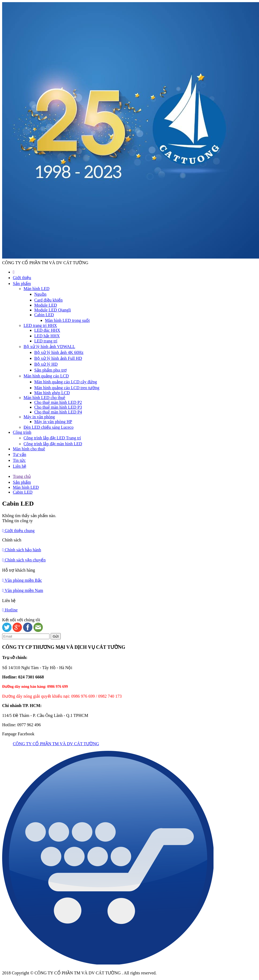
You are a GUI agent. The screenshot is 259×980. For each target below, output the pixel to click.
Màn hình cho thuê (29, 449)
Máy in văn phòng (39, 417)
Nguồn (40, 294)
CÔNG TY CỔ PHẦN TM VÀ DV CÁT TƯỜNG (56, 744)
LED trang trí (46, 341)
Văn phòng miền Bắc (22, 580)
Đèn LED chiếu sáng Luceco (49, 427)
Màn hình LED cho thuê (44, 398)
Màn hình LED (37, 289)
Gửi (56, 636)
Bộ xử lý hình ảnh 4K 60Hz (59, 352)
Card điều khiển (48, 300)
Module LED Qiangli (53, 310)
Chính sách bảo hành (22, 550)
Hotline (10, 610)
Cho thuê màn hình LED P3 (58, 407)
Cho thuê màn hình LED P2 (58, 402)
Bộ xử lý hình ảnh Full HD (58, 358)
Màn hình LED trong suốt (67, 320)
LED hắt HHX (47, 336)
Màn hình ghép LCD (52, 393)
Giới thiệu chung (18, 531)
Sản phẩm (22, 284)
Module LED (46, 305)
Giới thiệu (22, 278)
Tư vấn (20, 454)
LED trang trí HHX (40, 325)
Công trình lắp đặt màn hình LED (53, 444)
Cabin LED (44, 315)
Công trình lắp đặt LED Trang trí (52, 438)
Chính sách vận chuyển (24, 560)
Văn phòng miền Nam (23, 590)
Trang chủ (22, 476)
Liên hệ (20, 466)
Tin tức (19, 460)
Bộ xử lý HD (46, 364)
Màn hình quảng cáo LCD (46, 376)
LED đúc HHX (47, 330)
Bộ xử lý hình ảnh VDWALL (49, 347)
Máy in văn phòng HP (53, 422)
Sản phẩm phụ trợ (50, 370)
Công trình (22, 432)
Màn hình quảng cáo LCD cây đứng (66, 382)
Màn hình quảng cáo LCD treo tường (67, 388)
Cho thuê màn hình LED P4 (58, 412)
